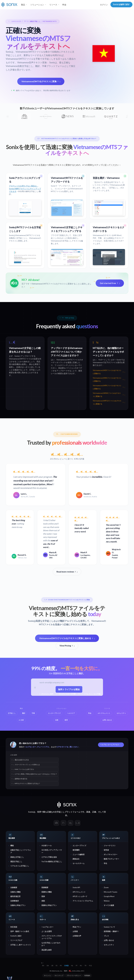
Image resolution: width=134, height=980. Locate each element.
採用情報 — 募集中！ (112, 931)
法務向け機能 (15, 892)
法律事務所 (15, 901)
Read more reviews (67, 572)
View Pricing (67, 646)
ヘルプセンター (30, 747)
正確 (94, 812)
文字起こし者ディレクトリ (21, 945)
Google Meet (109, 896)
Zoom (106, 887)
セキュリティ (109, 945)
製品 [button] (23, 5)
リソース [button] (53, 5)
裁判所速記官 (15, 896)
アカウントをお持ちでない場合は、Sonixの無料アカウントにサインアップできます (25, 188)
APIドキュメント (79, 892)
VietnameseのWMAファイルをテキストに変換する (109, 395)
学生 (105, 863)
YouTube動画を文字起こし (52, 861)
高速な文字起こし (17, 857)
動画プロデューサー (111, 859)
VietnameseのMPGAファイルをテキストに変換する (109, 402)
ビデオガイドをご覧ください (67, 747)
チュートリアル (43, 747)
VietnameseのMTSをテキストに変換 (41, 81)
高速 (88, 812)
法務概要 (14, 887)
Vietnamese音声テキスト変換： (33, 62)
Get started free (110, 283)
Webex (107, 901)
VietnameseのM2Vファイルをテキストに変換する (109, 372)
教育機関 (76, 850)
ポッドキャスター (111, 854)
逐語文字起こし (16, 861)
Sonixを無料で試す (121, 4)
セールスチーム (79, 863)
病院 (43, 901)
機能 (12, 846)
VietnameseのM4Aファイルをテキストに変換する (109, 380)
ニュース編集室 (79, 854)
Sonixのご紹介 (16, 936)
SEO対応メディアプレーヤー (52, 851)
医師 (43, 896)
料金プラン (77, 927)
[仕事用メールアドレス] (69, 683)
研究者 (106, 850)
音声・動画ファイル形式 (20, 931)
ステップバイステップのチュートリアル (52, 937)
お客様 (75, 931)
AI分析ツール (47, 846)
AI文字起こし (59, 812)
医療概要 (45, 887)
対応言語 (14, 927)
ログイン (104, 5)
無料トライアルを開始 (69, 689)
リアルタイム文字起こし (20, 866)
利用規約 (87, 975)
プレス (106, 936)
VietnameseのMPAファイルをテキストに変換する (109, 387)
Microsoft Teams (111, 892)
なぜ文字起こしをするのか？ (51, 944)
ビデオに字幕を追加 (49, 857)
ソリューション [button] (37, 5)
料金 (64, 5)
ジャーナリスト (110, 846)
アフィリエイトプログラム (83, 901)
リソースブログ (16, 940)
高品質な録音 (47, 950)
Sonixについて (109, 927)
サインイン (48, 975)
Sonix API (76, 887)
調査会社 (76, 859)
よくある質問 (47, 931)
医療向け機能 (47, 892)
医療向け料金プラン (49, 905)
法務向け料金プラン (18, 905)
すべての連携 (109, 905)
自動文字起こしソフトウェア (21, 851)
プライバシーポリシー (74, 975)
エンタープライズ (79, 846)
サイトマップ (59, 975)
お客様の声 (77, 936)
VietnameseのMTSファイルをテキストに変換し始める (67, 638)
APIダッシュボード (80, 896)
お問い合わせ (109, 940)
